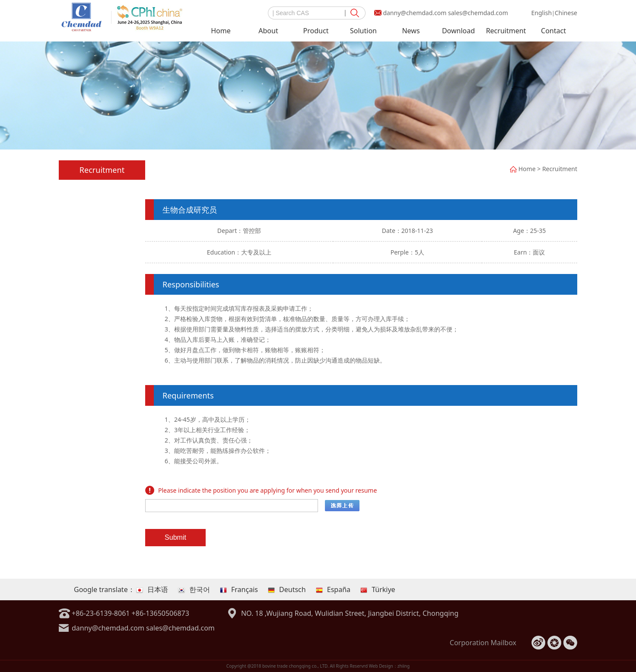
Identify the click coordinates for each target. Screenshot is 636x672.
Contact (553, 31)
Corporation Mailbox (483, 643)
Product (316, 31)
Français (239, 589)
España (333, 589)
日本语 (152, 589)
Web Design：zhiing (390, 666)
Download (458, 31)
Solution (363, 31)
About (268, 31)
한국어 (194, 589)
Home (221, 31)
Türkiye (378, 589)
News (411, 31)
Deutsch (287, 589)
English (541, 13)
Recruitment (506, 31)
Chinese (566, 13)
